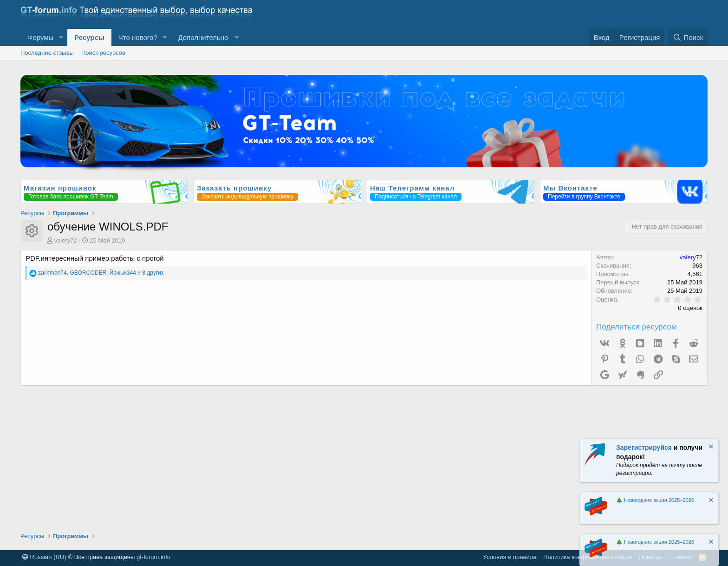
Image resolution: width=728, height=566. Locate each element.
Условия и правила (510, 557)
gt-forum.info (153, 557)
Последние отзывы (47, 53)
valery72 (66, 240)
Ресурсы (89, 37)
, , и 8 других (101, 273)
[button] (61, 37)
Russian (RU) (44, 557)
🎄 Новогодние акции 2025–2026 (655, 500)
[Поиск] (688, 37)
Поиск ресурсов (103, 53)
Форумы (40, 37)
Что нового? (138, 37)
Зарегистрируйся (644, 448)
